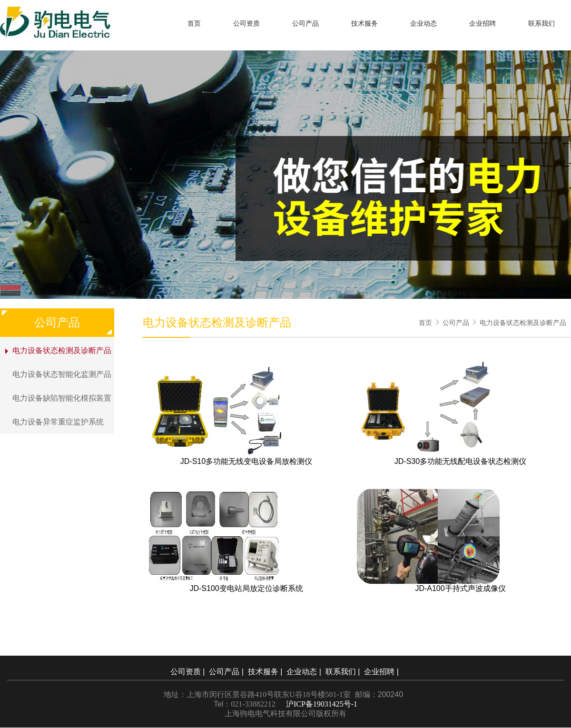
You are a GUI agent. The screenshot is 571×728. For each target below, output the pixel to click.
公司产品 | (227, 672)
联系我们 (541, 23)
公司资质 (246, 23)
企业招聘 (482, 23)
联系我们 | (344, 672)
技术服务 (364, 23)
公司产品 (305, 23)
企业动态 (423, 23)
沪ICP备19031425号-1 (322, 704)
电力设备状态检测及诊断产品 (523, 323)
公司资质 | (189, 672)
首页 (194, 23)
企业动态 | (305, 672)
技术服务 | (266, 672)
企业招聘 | (382, 672)
